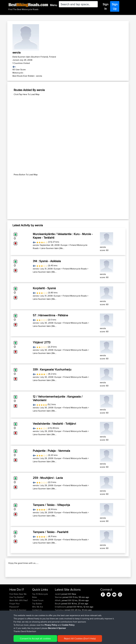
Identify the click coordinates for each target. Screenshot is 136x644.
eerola (36, 245)
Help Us (36, 627)
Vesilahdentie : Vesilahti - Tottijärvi (54, 424)
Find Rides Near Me (18, 608)
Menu (54, 5)
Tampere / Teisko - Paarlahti (51, 532)
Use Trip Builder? (17, 611)
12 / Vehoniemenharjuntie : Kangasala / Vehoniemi (58, 398)
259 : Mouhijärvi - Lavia (48, 478)
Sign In (106, 6)
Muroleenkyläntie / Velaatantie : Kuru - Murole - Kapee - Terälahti (63, 236)
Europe (64, 245)
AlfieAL (58, 615)
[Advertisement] (68, 115)
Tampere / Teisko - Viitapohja (51, 505)
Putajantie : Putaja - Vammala (51, 451)
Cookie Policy (58, 640)
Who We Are (38, 621)
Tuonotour (60, 624)
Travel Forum (38, 615)
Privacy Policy (45, 640)
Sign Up (115, 6)
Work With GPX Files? (19, 615)
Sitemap (34, 640)
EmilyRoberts (61, 621)
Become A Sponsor (18, 624)
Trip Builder (37, 618)
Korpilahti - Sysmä (44, 288)
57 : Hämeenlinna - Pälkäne (50, 315)
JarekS (58, 608)
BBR (70, 608)
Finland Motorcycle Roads (75, 269)
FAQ (11, 627)
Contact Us (37, 624)
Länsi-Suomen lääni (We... (52, 248)
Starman (59, 611)
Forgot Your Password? (15, 619)
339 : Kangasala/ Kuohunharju (52, 369)
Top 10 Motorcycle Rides (40, 610)
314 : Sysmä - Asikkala (47, 261)
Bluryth (58, 618)
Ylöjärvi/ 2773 (42, 342)
